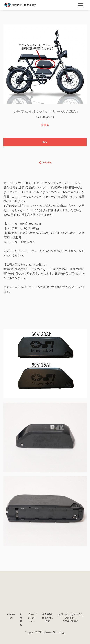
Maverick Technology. (54, 632)
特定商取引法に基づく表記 (48, 618)
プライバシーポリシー (32, 618)
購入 (45, 142)
